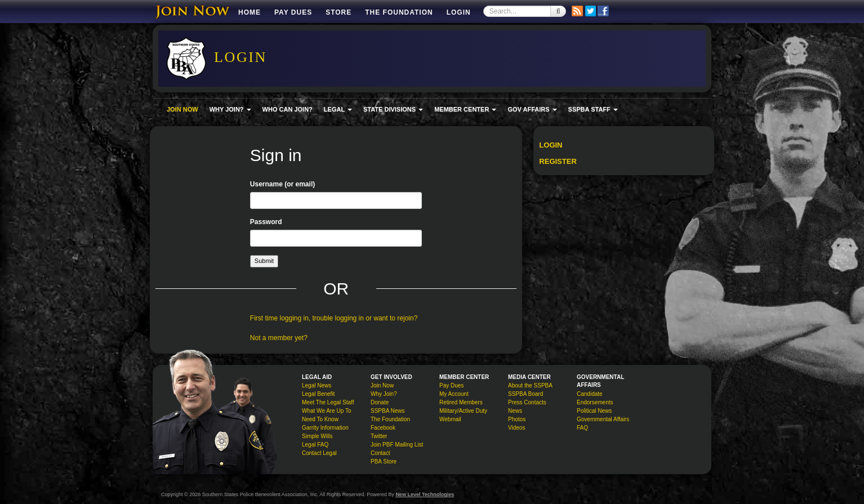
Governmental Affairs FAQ (603, 423)
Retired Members (461, 402)
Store (339, 12)
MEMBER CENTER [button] (465, 109)
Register (558, 161)
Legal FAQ (315, 445)
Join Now (382, 385)
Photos (517, 419)
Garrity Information (325, 428)
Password (266, 222)
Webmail (450, 419)
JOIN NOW (182, 109)
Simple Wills (317, 436)
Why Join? (384, 394)
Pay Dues (293, 12)
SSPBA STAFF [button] (593, 109)
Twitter (379, 436)
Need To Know (320, 419)
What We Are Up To (326, 411)
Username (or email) (282, 184)
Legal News (317, 385)
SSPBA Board (525, 394)
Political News (594, 411)
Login (459, 12)
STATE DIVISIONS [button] (393, 109)
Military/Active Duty (463, 411)
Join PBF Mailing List (397, 445)
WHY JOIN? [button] (230, 109)
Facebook (383, 428)
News (515, 411)
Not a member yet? (279, 338)
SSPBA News (388, 411)
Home (250, 12)
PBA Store (384, 461)
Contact (380, 453)
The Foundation (399, 12)
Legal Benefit (318, 394)
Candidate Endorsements (595, 398)
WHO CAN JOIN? (288, 109)
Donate (380, 402)
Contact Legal (319, 453)
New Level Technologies (425, 494)
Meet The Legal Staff (328, 402)
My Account (454, 394)
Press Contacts (527, 402)
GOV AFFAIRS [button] (532, 109)
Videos (516, 428)
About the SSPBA (530, 385)
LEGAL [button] (338, 109)
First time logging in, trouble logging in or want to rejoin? (334, 318)
